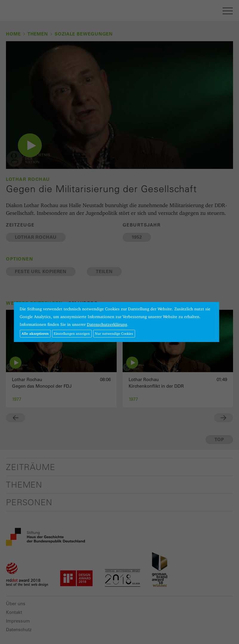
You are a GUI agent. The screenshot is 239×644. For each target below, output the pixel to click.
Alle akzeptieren (35, 333)
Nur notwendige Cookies (114, 333)
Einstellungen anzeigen (72, 333)
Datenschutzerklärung (107, 324)
